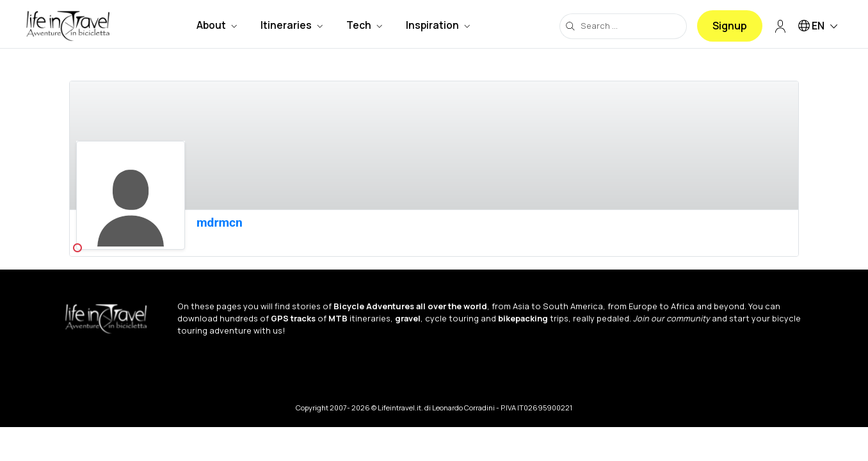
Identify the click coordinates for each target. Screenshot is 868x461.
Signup (730, 26)
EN (820, 27)
